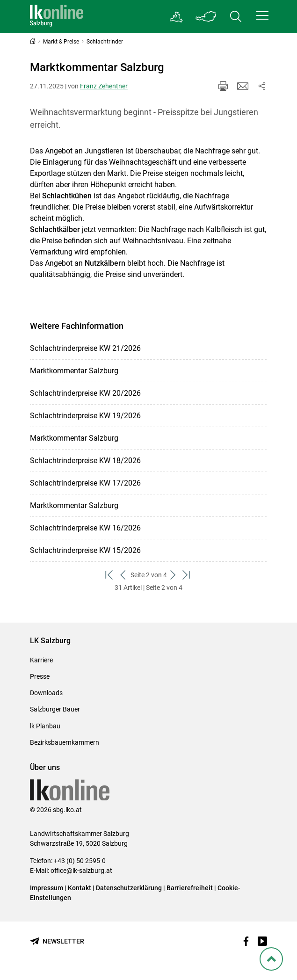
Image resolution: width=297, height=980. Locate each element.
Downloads (46, 693)
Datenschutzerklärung (130, 888)
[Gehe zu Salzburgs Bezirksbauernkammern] (177, 17)
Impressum (47, 888)
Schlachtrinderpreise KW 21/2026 (85, 348)
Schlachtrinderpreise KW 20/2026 (85, 393)
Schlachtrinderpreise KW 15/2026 (85, 550)
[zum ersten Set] (110, 575)
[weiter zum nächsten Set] (174, 575)
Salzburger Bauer (55, 709)
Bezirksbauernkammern (65, 742)
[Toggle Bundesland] (206, 17)
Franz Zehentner (104, 86)
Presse (40, 676)
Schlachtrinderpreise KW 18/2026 (85, 461)
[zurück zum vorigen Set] (124, 575)
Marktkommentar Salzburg (74, 371)
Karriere (41, 660)
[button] (262, 15)
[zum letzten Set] (187, 575)
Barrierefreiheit (190, 888)
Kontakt (80, 888)
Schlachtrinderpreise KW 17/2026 (85, 483)
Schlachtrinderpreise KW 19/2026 (85, 416)
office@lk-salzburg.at (81, 871)
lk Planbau (45, 726)
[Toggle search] (236, 17)
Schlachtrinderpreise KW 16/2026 (85, 528)
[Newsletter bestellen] (57, 941)
